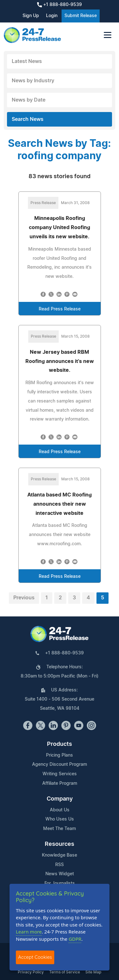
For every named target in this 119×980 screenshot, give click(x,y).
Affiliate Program (60, 783)
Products (60, 744)
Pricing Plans (60, 755)
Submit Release (81, 16)
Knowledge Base (60, 855)
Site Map (93, 972)
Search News (28, 119)
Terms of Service (65, 972)
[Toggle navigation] (108, 35)
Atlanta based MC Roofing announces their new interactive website (60, 504)
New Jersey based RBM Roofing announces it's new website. (60, 361)
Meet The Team (60, 829)
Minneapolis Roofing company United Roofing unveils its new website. (60, 228)
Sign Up (31, 16)
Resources (60, 844)
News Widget (60, 874)
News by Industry (33, 81)
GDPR (75, 939)
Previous (24, 598)
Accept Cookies (35, 957)
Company (60, 799)
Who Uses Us (60, 819)
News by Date (29, 100)
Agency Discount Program (60, 765)
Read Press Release (60, 309)
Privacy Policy (31, 972)
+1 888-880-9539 (60, 5)
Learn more (29, 932)
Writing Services (60, 774)
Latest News (27, 61)
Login (52, 16)
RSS (60, 865)
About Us (60, 810)
